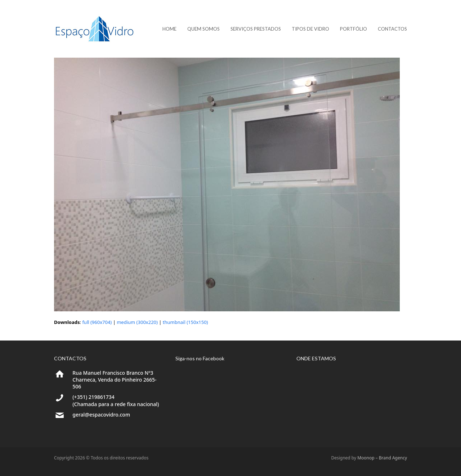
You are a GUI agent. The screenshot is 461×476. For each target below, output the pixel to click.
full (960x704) (97, 322)
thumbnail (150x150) (185, 322)
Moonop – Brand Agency (382, 458)
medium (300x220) (137, 322)
